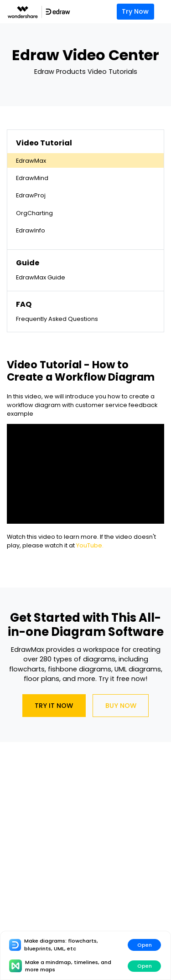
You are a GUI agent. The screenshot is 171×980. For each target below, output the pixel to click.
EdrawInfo (31, 230)
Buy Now (121, 706)
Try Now (135, 11)
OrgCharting (34, 213)
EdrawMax (31, 161)
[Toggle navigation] (165, 12)
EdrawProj (31, 195)
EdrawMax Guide (41, 277)
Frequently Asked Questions (57, 319)
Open (145, 945)
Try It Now (54, 706)
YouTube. (90, 545)
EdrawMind (32, 178)
